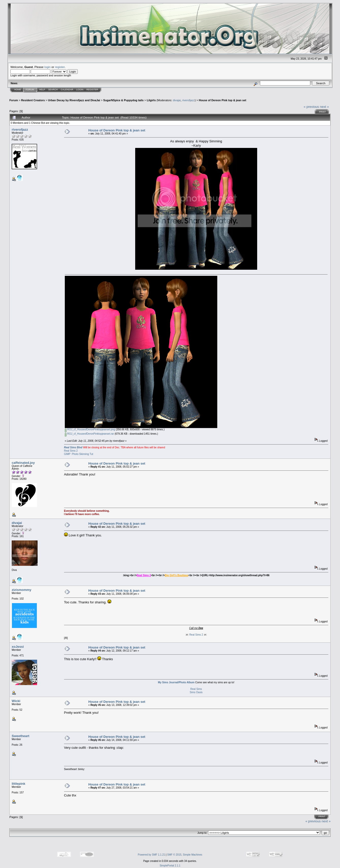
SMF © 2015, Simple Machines (185, 855)
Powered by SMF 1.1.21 (151, 855)
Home (18, 90)
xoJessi (18, 647)
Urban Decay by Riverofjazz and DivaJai (74, 100)
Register (92, 90)
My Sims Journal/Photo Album (176, 682)
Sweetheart (20, 736)
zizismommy (21, 590)
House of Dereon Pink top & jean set (222, 100)
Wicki (16, 701)
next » (324, 107)
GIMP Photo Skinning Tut (79, 454)
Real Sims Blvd (73, 447)
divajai (177, 100)
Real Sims (196, 689)
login (48, 67)
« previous (311, 107)
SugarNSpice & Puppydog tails (123, 100)
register (60, 67)
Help (42, 90)
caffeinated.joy (23, 463)
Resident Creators (33, 100)
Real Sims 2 (71, 451)
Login (80, 90)
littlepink (18, 784)
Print (322, 112)
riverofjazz (188, 100)
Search (53, 90)
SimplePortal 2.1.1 (170, 866)
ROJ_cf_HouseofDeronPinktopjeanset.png (90, 429)
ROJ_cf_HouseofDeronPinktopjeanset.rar (89, 434)
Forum (30, 90)
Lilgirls (151, 100)
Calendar (67, 90)
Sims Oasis (196, 692)
